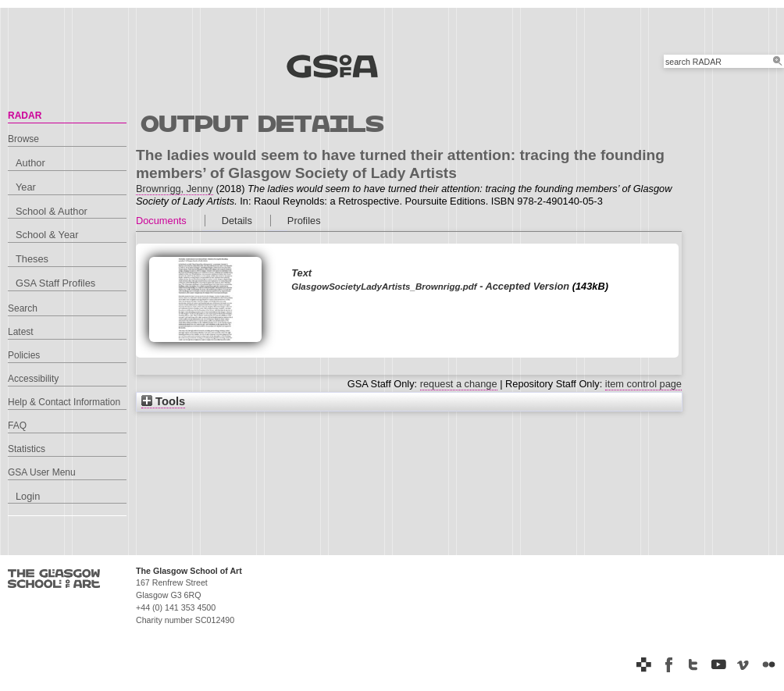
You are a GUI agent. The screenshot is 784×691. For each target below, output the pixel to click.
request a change (459, 384)
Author (30, 163)
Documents (161, 221)
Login (28, 496)
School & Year (47, 235)
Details (237, 221)
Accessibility (33, 379)
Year (26, 187)
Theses (32, 259)
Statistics (27, 449)
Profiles (304, 221)
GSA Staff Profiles (55, 283)
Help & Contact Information (64, 402)
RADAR (25, 116)
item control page (643, 384)
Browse (23, 139)
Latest (21, 332)
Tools (163, 401)
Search (23, 308)
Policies (24, 355)
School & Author (52, 211)
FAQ (17, 426)
